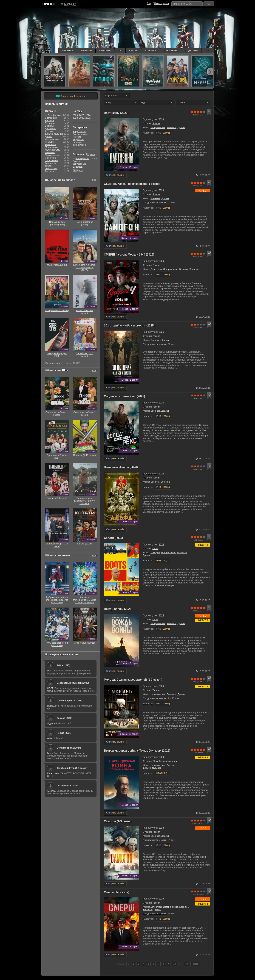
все (94, 180)
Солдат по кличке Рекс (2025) (124, 396)
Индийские (78, 139)
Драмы (181, 127)
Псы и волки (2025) (67, 786)
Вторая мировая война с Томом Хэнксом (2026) (137, 751)
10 (175, 964)
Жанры (78, 170)
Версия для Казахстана (71, 96)
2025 (161, 544)
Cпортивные (52, 160)
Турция (156, 690)
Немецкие (78, 142)
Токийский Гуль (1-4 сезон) (72, 768)
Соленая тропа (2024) (69, 748)
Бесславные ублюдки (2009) (73, 683)
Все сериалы (83, 158)
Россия (156, 123)
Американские (80, 134)
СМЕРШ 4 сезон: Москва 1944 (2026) (129, 255)
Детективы (156, 269)
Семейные (51, 158)
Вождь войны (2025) (118, 609)
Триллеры (50, 163)
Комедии (155, 553)
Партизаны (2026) (116, 113)
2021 (88, 118)
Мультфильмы (53, 150)
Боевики (184, 269)
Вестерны (50, 123)
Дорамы (91, 154)
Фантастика (51, 168)
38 (187, 964)
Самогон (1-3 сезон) (118, 821)
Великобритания (168, 761)
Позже (195, 964)
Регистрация (161, 3)
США (155, 548)
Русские (77, 137)
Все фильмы (55, 115)
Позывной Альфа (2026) (121, 467)
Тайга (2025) (63, 665)
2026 (161, 119)
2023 (161, 828)
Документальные (152, 768)
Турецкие (78, 166)
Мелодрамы (51, 147)
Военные (171, 127)
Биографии (51, 118)
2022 (82, 118)
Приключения (52, 155)
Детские (49, 131)
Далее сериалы (53, 363)
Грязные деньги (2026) (69, 700)
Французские (80, 145)
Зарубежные (79, 132)
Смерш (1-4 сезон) (117, 892)
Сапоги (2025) (113, 538)
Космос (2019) (65, 718)
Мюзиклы (50, 152)
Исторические (158, 127)
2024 (161, 686)
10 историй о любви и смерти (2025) (129, 326)
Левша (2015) (64, 733)
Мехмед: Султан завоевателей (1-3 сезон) (133, 680)
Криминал (50, 144)
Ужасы (49, 166)
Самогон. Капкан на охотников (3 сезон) (132, 184)
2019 (161, 899)
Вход (149, 3)
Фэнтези (49, 171)
